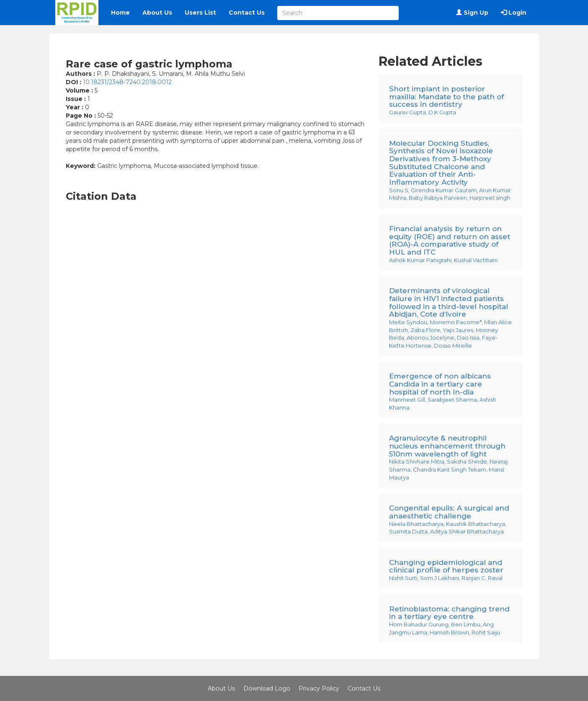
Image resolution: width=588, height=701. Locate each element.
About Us (157, 13)
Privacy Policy (319, 688)
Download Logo (267, 688)
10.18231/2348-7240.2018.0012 (127, 82)
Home (120, 13)
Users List (200, 13)
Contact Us (247, 13)
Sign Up (472, 13)
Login (514, 13)
